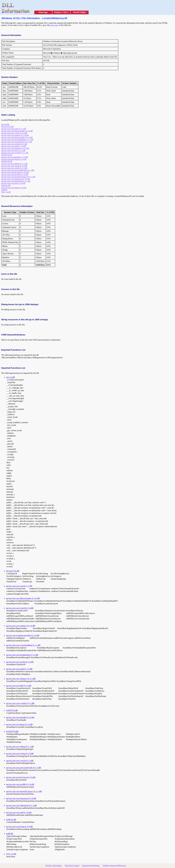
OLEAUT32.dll (7, 127)
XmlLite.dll (6, 185)
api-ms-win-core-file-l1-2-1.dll (13, 151)
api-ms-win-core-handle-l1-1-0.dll (15, 157)
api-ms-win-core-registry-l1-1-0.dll (15, 135)
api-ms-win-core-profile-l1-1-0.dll (15, 175)
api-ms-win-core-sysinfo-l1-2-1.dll (15, 153)
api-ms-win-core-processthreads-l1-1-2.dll (18, 170)
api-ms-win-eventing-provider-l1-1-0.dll (17, 137)
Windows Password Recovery (114, 866)
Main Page (43, 12)
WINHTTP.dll (7, 161)
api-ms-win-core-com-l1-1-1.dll (14, 129)
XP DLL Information (54, 866)
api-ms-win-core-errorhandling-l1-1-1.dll (17, 140)
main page (54, 25)
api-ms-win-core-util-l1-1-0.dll (13, 183)
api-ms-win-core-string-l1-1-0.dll (14, 166)
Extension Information (91, 866)
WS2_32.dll (6, 192)
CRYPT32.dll (7, 155)
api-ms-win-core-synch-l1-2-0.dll (14, 133)
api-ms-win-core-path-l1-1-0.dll (14, 146)
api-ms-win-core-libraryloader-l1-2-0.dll (17, 131)
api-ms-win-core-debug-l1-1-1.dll (14, 164)
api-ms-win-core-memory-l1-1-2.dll (15, 148)
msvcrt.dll (5, 124)
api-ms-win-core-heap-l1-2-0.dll (14, 188)
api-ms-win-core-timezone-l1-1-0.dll (15, 179)
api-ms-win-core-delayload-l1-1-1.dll (16, 181)
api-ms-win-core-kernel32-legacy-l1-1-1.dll (18, 177)
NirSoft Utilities (79, 12)
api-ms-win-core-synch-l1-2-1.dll (14, 168)
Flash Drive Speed (72, 866)
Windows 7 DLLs (61, 12)
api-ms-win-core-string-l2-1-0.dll (14, 144)
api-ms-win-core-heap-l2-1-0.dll (14, 159)
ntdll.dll (4, 190)
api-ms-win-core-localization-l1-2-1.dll (16, 142)
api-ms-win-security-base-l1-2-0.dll (15, 172)
